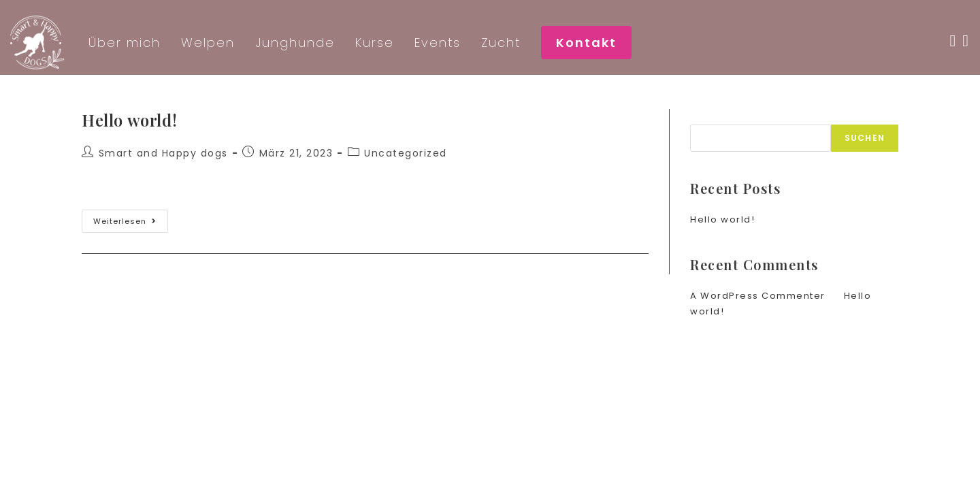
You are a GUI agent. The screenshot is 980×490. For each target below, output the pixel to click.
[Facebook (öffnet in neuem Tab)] (956, 41)
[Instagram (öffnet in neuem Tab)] (969, 41)
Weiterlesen (131, 224)
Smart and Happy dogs (163, 153)
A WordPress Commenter (758, 296)
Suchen (712, 117)
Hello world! (129, 120)
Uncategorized (406, 153)
